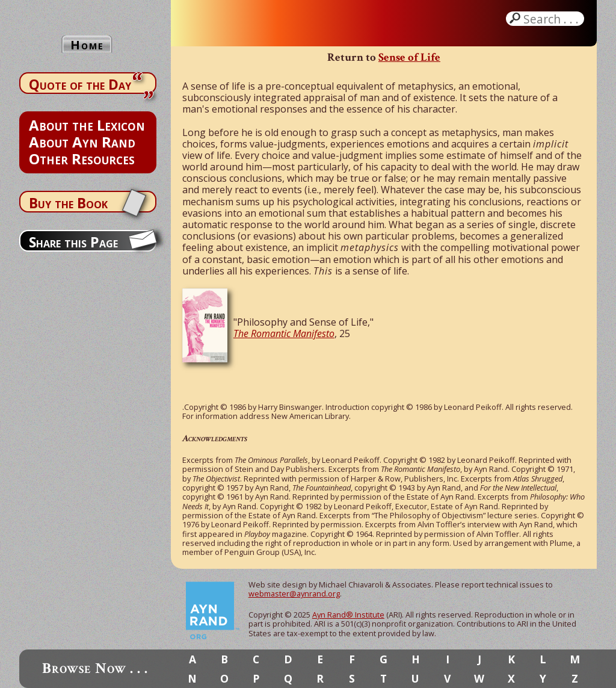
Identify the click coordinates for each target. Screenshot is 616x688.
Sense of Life (409, 57)
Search (552, 19)
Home (87, 45)
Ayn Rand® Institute (348, 615)
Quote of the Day (80, 84)
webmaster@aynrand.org (294, 593)
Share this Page (73, 242)
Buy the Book (68, 203)
